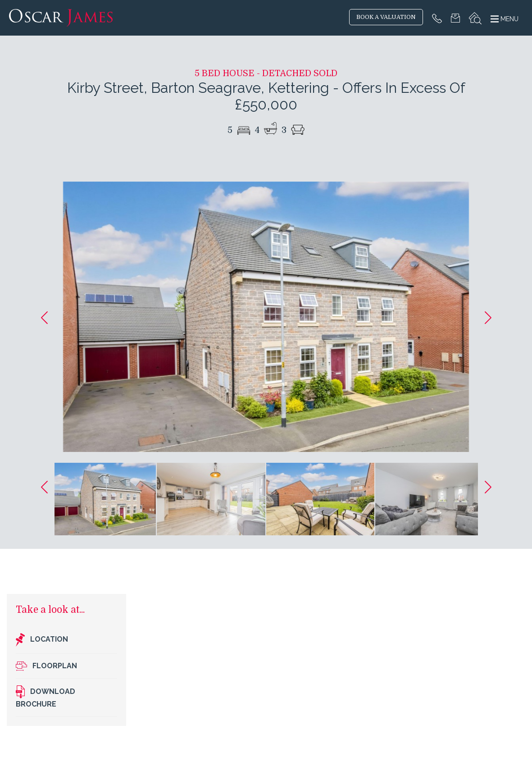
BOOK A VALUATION (386, 17)
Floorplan (46, 666)
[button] (44, 318)
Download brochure (45, 697)
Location (42, 640)
